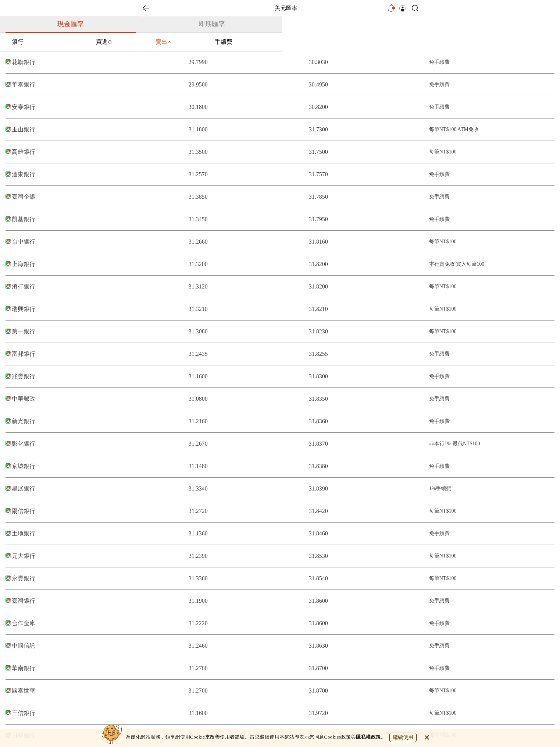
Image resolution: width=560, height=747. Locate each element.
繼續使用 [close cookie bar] (403, 737)
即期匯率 (212, 24)
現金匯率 (71, 24)
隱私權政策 (368, 737)
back (146, 8)
